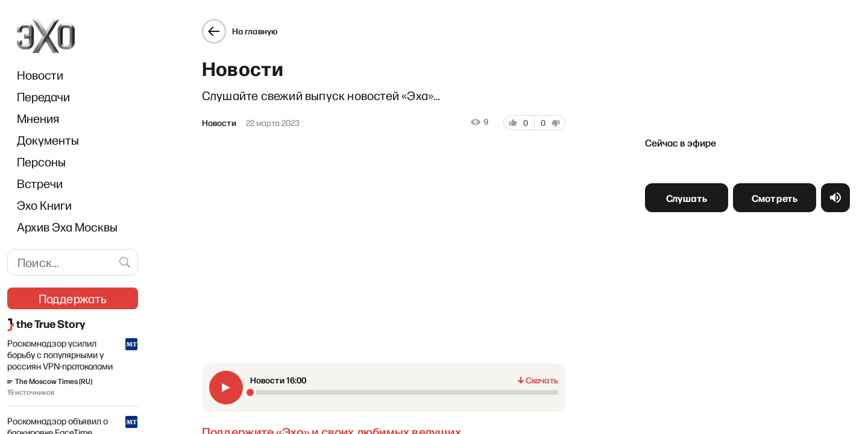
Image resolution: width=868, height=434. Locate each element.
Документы (48, 140)
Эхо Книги (44, 205)
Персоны (41, 162)
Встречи (40, 183)
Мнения (38, 118)
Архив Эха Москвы (67, 227)
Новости (40, 75)
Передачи (43, 96)
